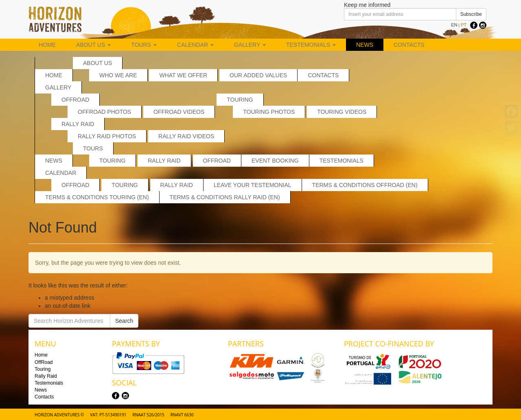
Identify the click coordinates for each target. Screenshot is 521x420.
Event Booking (275, 161)
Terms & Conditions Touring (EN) (97, 197)
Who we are (118, 75)
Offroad (75, 185)
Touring (240, 100)
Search (124, 321)
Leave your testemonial (253, 185)
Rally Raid (78, 124)
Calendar (195, 45)
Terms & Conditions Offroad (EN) (365, 185)
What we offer (183, 75)
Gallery (250, 45)
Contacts (409, 45)
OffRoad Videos (179, 112)
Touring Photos (269, 112)
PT (464, 25)
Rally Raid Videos (186, 136)
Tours (144, 45)
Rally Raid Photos (107, 136)
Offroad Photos (104, 112)
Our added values (258, 75)
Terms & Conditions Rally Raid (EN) (225, 197)
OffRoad (75, 100)
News (365, 45)
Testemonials (311, 45)
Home (47, 45)
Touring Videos (342, 112)
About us (93, 45)
